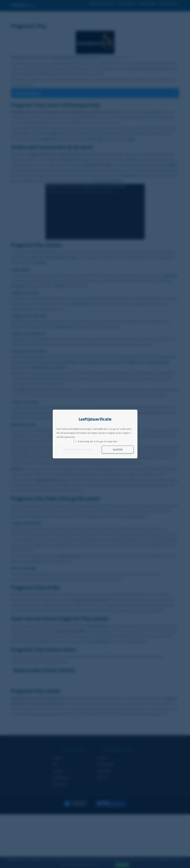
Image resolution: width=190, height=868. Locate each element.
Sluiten (118, 450)
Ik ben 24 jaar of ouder (78, 450)
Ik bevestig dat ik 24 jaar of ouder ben (97, 441)
